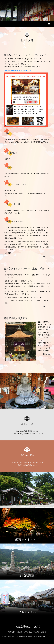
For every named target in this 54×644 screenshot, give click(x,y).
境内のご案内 (27, 455)
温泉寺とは (27, 424)
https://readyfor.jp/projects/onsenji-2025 (18, 70)
